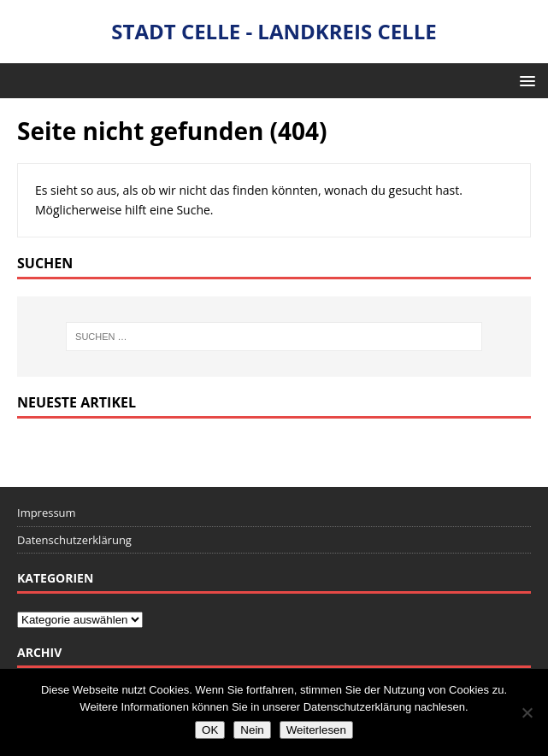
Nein (252, 730)
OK (210, 730)
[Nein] (527, 712)
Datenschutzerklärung (74, 540)
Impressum (47, 513)
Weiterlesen (316, 730)
